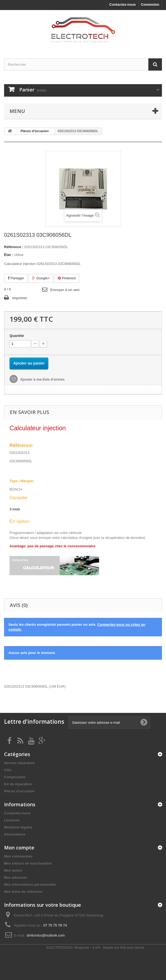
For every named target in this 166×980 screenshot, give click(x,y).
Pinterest (67, 278)
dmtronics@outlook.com (46, 935)
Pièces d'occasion (19, 791)
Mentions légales (18, 827)
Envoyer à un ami (65, 290)
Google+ (41, 278)
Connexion (150, 4)
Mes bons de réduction (23, 892)
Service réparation (19, 763)
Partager (16, 278)
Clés (8, 770)
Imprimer (20, 298)
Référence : (14, 247)
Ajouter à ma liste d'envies (42, 379)
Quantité (17, 336)
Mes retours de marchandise (28, 863)
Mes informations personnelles (30, 885)
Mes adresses (16, 878)
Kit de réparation (18, 784)
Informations (15, 834)
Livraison (12, 820)
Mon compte (19, 848)
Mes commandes (18, 856)
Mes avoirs (13, 870)
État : (9, 255)
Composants (15, 777)
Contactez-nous (123, 4)
